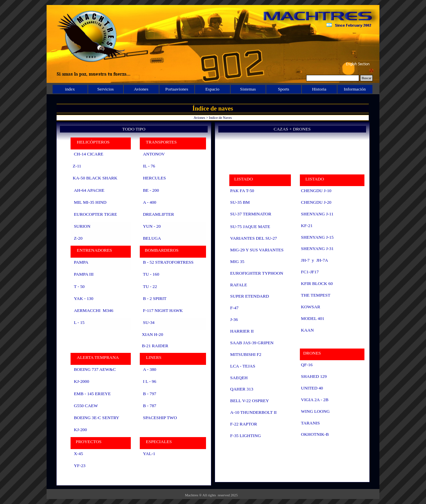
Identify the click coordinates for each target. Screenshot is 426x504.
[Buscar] (333, 78)
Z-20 (78, 238)
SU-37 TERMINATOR (251, 214)
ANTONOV (154, 154)
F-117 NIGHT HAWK (163, 310)
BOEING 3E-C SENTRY (97, 418)
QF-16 (307, 365)
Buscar (366, 78)
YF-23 (80, 466)
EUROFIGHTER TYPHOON (257, 273)
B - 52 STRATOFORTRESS (168, 262)
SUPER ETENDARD (250, 296)
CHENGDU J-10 (316, 191)
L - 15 (79, 322)
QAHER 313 (242, 389)
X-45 (78, 454)
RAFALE (239, 285)
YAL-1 (149, 454)
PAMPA (81, 262)
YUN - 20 (152, 226)
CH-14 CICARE (89, 154)
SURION (82, 226)
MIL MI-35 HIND (90, 202)
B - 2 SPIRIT (155, 298)
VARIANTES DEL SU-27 (254, 238)
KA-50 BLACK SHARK (95, 178)
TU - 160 (151, 274)
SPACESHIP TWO (160, 418)
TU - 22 (150, 286)
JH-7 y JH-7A (314, 260)
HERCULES (154, 178)
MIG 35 (237, 261)
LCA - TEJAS (243, 366)
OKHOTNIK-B (315, 434)
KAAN (307, 330)
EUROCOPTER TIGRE (96, 214)
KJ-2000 (82, 381)
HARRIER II (242, 331)
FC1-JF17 (310, 272)
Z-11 (77, 166)
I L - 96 (149, 381)
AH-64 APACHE (89, 190)
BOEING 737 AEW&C (95, 369)
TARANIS (310, 423)
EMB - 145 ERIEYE (92, 394)
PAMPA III (84, 274)
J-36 (234, 319)
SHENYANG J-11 (317, 214)
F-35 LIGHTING (246, 436)
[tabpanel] (134, 311)
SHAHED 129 (314, 376)
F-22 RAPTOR (244, 424)
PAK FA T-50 (242, 191)
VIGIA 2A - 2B (315, 400)
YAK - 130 (84, 298)
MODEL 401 (313, 318)
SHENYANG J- (317, 237)
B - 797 (149, 394)
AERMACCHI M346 (94, 310)
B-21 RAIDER (155, 346)
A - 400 (149, 202)
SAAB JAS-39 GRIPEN (252, 343)
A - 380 (149, 369)
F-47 (234, 308)
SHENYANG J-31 (317, 249)
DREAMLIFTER (158, 214)
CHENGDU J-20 (316, 202)
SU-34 (149, 322)
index (70, 89)
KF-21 (307, 226)
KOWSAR (311, 307)
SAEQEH (239, 378)
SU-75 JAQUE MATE (250, 227)
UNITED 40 (312, 388)
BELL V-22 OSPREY (250, 401)
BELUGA (152, 238)
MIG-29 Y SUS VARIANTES (257, 250)
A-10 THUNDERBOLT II (254, 412)
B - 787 (149, 406)
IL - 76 (149, 166)
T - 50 (79, 286)
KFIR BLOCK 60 (317, 283)
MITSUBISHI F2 (246, 354)
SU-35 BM (240, 202)
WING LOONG (315, 411)
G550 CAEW (86, 406)
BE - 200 (151, 190)
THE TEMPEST (316, 295)
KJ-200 (80, 430)
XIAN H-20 (152, 334)
